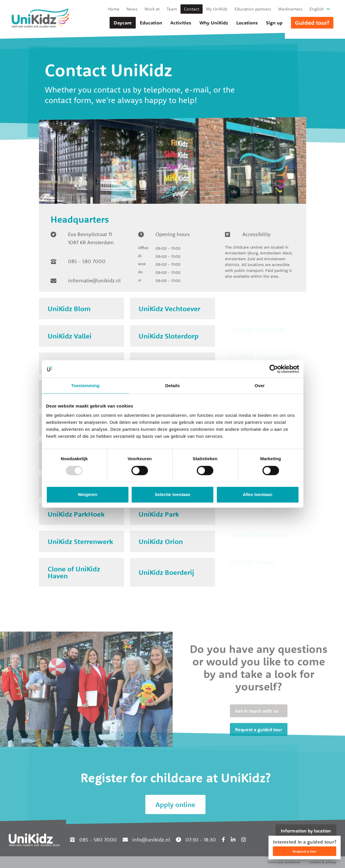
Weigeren (87, 495)
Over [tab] (260, 386)
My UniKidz (217, 9)
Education (151, 23)
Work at (152, 9)
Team (172, 9)
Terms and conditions (284, 862)
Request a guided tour (259, 782)
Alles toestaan (258, 495)
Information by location (306, 831)
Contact (192, 9)
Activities (181, 23)
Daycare (123, 23)
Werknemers (290, 9)
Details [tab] (173, 386)
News (132, 9)
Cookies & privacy (323, 862)
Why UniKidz (214, 23)
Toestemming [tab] (85, 386)
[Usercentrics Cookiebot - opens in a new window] (274, 369)
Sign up (274, 23)
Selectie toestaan (172, 495)
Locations (247, 23)
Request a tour (304, 851)
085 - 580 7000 (87, 261)
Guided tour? (312, 23)
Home (114, 9)
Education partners (253, 9)
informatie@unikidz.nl (94, 280)
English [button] (317, 9)
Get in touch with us (257, 763)
